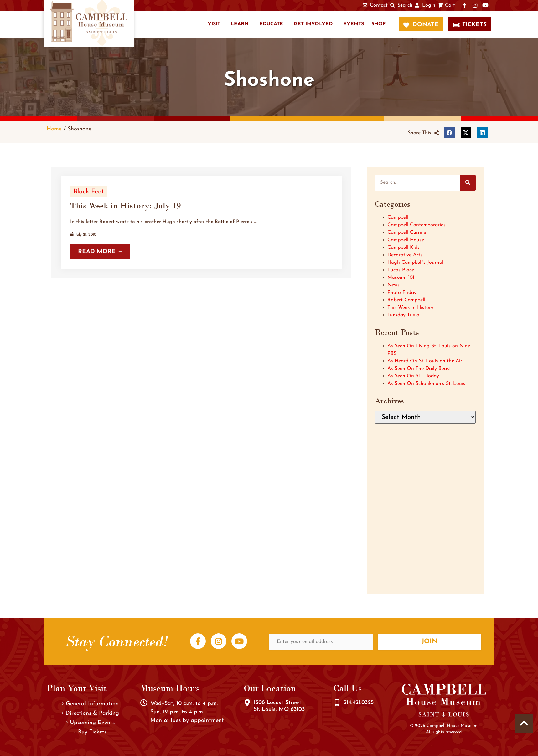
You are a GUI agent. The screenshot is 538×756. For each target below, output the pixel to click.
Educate (271, 24)
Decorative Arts (405, 255)
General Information (90, 704)
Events (354, 24)
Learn (240, 24)
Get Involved (313, 24)
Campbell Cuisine (407, 232)
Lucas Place (401, 270)
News (393, 285)
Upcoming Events (90, 723)
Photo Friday (402, 293)
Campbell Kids (403, 248)
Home (54, 129)
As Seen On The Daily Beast (419, 369)
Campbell (398, 217)
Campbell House (406, 240)
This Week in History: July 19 (126, 206)
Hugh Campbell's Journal (415, 263)
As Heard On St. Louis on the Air (425, 361)
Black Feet (89, 192)
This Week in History (410, 308)
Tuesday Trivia (403, 315)
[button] (423, 133)
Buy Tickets (90, 732)
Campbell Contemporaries (416, 225)
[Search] (468, 183)
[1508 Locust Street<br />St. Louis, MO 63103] (247, 703)
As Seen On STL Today (413, 376)
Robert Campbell (406, 300)
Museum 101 (401, 278)
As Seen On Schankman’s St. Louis (426, 384)
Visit (214, 24)
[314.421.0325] (337, 703)
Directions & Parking (90, 713)
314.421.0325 (359, 703)
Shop (379, 24)
